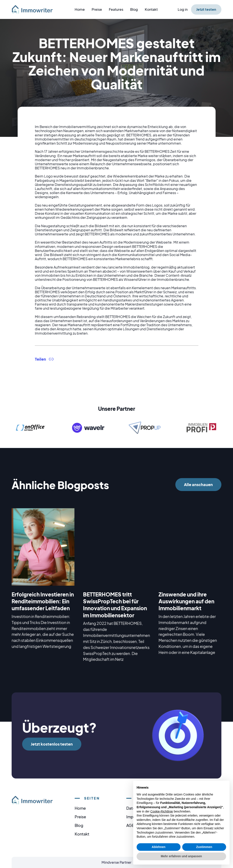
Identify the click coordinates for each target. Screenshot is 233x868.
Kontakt (151, 9)
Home (80, 9)
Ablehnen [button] (159, 847)
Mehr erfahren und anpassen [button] (181, 856)
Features (116, 9)
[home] (35, 9)
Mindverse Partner (116, 862)
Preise (97, 9)
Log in (183, 9)
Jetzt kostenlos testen (52, 744)
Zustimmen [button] (204, 847)
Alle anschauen (198, 484)
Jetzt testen (206, 9)
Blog (134, 9)
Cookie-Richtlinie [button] (162, 811)
